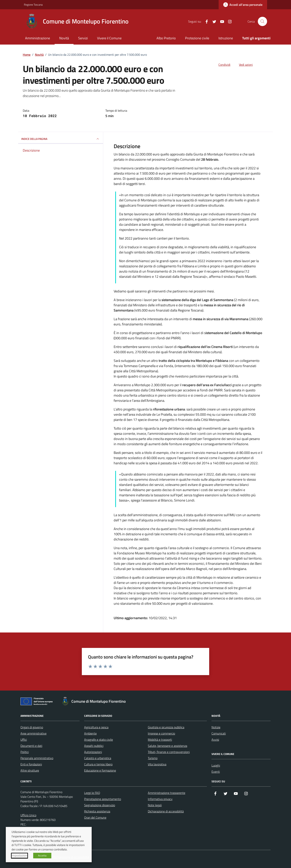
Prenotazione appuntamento (103, 799)
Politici (25, 752)
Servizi (83, 38)
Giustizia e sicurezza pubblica (166, 727)
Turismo (153, 758)
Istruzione (226, 38)
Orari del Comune (95, 817)
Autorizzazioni (93, 752)
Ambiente (90, 733)
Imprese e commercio (161, 733)
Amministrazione (38, 38)
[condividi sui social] (221, 65)
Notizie (216, 727)
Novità (64, 38)
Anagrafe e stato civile (99, 740)
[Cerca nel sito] (262, 21)
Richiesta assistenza (97, 811)
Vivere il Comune (109, 38)
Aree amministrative (33, 733)
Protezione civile (197, 38)
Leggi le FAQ (92, 793)
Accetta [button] (42, 855)
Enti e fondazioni (31, 764)
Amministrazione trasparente (167, 793)
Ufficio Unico (28, 815)
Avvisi (215, 740)
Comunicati (219, 733)
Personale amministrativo (37, 758)
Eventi (216, 772)
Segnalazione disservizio (100, 805)
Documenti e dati (31, 746)
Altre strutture (30, 770)
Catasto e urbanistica (98, 758)
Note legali (155, 805)
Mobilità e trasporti (160, 740)
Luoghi (216, 765)
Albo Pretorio (166, 38)
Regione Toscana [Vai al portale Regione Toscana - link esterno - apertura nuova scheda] (33, 5)
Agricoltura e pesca (96, 727)
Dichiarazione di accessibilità (166, 811)
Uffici (24, 740)
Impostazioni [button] (19, 855)
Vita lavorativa (157, 764)
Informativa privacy (160, 799)
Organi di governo (32, 727)
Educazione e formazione (100, 770)
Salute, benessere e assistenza (167, 746)
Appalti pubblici (94, 746)
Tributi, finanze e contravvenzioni (169, 752)
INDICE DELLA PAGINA (61, 139)
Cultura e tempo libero (98, 764)
